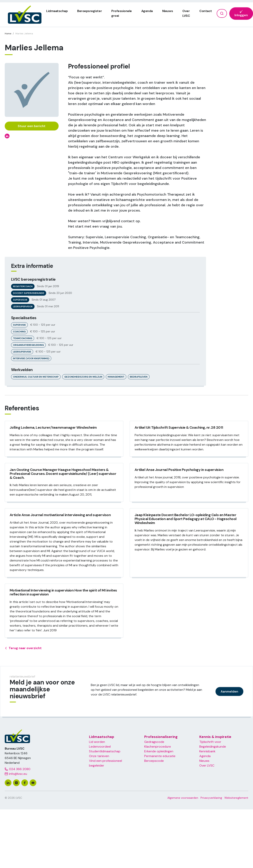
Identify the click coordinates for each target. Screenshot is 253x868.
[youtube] (33, 783)
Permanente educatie (160, 756)
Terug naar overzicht (23, 648)
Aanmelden (229, 691)
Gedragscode (154, 742)
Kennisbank (207, 751)
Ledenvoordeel (100, 747)
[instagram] (16, 783)
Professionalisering (161, 737)
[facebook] (25, 783)
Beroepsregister (89, 11)
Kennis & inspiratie (215, 737)
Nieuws (168, 11)
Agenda (147, 11)
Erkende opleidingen (159, 751)
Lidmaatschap (57, 11)
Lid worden (97, 742)
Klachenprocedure (158, 747)
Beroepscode (154, 761)
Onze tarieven (99, 756)
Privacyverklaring (211, 798)
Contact (206, 11)
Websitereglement (236, 798)
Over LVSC (207, 765)
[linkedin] (8, 783)
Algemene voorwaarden (183, 798)
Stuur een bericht (32, 126)
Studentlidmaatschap (105, 751)
